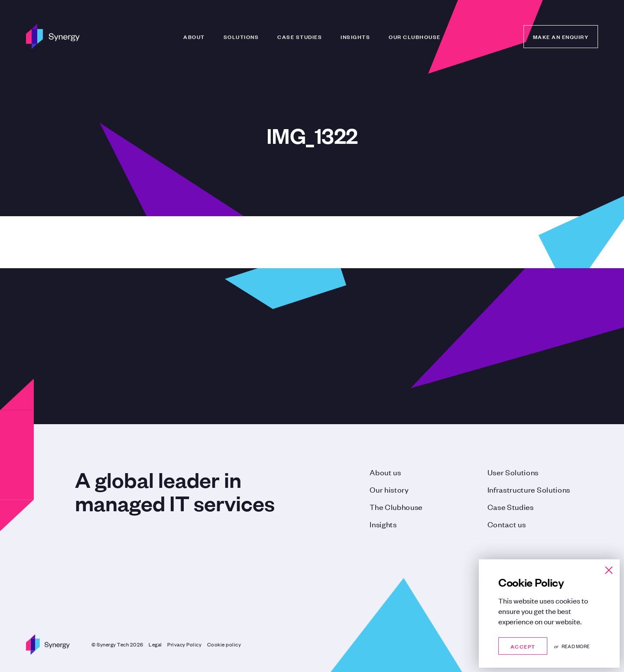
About (194, 36)
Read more (576, 646)
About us (385, 472)
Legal (155, 644)
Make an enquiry (561, 36)
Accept (523, 646)
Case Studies (300, 36)
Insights (355, 36)
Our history (389, 489)
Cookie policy (224, 644)
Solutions (241, 36)
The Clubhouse (396, 506)
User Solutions (513, 472)
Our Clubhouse (415, 36)
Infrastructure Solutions (529, 489)
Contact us (507, 524)
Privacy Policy (184, 644)
